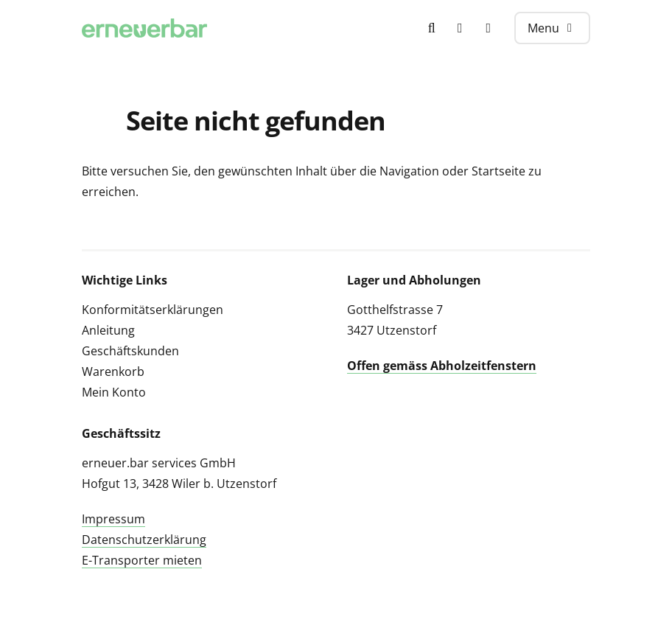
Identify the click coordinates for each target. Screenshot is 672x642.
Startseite (498, 171)
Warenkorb (113, 371)
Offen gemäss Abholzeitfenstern (442, 366)
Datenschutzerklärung (144, 540)
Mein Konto (114, 392)
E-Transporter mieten (142, 560)
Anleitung (108, 330)
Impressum (113, 519)
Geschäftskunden (130, 351)
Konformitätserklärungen (153, 310)
